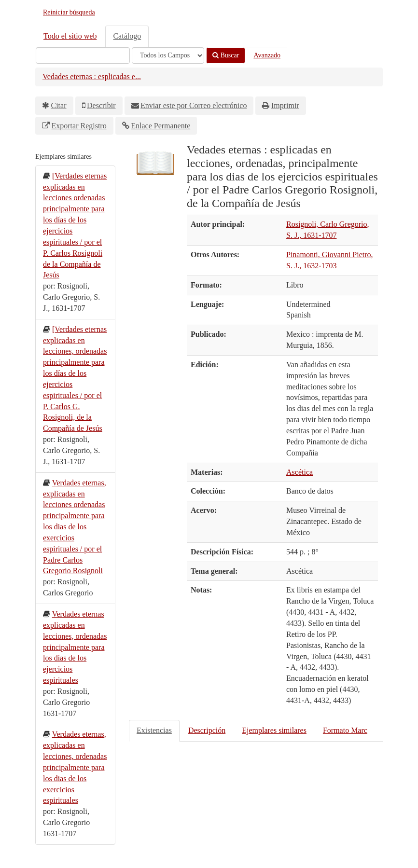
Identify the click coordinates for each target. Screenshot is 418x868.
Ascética (300, 472)
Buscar (226, 55)
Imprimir (285, 105)
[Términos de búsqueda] (83, 55)
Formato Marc (345, 730)
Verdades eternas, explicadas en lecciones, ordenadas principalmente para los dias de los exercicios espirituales (75, 767)
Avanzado (267, 55)
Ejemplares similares (274, 730)
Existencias (154, 730)
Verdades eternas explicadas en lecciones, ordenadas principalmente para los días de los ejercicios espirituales (75, 647)
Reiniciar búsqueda (69, 12)
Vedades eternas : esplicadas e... (92, 76)
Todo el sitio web (70, 36)
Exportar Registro (79, 126)
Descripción (207, 730)
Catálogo (127, 36)
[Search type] (168, 55)
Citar (59, 105)
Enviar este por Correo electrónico (194, 105)
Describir (101, 105)
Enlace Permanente (160, 126)
